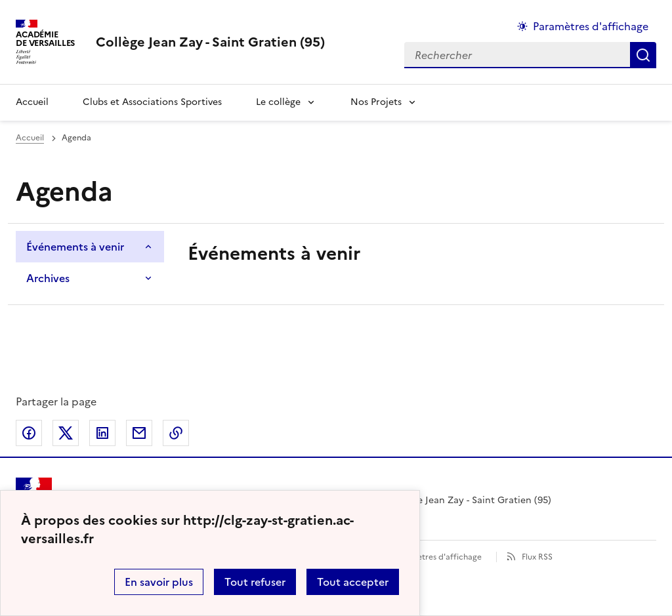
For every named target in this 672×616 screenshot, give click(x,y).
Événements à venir (75, 247)
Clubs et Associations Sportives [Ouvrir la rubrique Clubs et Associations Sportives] (152, 102)
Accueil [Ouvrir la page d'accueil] (30, 138)
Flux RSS (537, 557)
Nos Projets (376, 102)
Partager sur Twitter (66, 433)
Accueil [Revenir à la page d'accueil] (32, 102)
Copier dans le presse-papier (176, 433)
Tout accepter (353, 582)
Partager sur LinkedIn (102, 433)
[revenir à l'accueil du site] (210, 42)
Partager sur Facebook (29, 433)
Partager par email (139, 433)
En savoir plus (159, 582)
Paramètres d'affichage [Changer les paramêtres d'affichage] (591, 26)
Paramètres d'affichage (437, 557)
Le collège (278, 102)
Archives (48, 278)
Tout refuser (255, 582)
